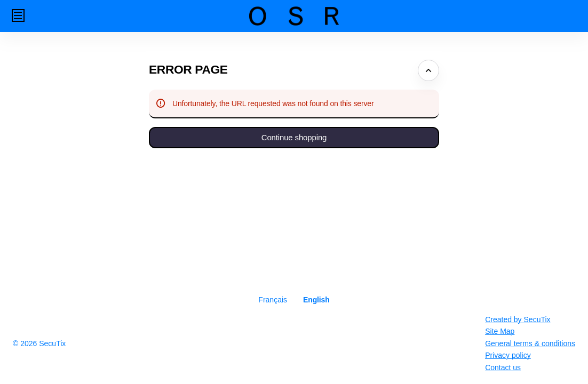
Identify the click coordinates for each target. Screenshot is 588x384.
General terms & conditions (530, 343)
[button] (18, 15)
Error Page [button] (188, 69)
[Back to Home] (294, 16)
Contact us (503, 367)
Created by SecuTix (518, 319)
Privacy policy (508, 355)
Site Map (500, 331)
